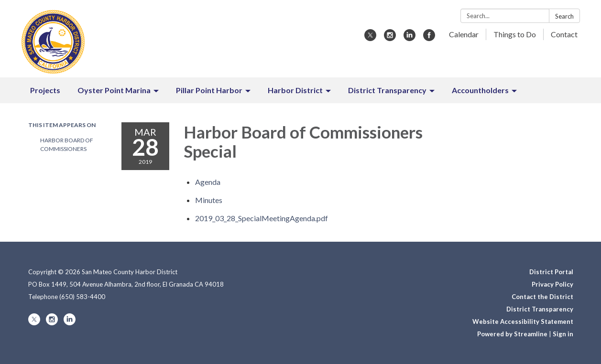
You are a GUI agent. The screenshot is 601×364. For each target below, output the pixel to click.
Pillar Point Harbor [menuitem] (209, 90)
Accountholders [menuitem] (480, 90)
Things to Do (515, 34)
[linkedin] (410, 38)
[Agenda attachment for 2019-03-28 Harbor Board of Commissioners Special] (208, 182)
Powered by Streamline (512, 334)
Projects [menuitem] (45, 90)
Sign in (563, 334)
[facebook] (429, 38)
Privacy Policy (552, 284)
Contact (564, 34)
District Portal (551, 272)
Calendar (464, 34)
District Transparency (540, 309)
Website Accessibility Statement (523, 321)
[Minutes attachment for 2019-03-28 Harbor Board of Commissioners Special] (209, 200)
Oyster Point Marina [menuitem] (114, 90)
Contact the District (542, 297)
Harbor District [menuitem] (295, 90)
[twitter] (370, 38)
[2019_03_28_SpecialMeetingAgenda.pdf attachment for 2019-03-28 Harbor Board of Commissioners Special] (262, 218)
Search (564, 16)
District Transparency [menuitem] (387, 90)
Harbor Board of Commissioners (67, 145)
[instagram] (390, 38)
